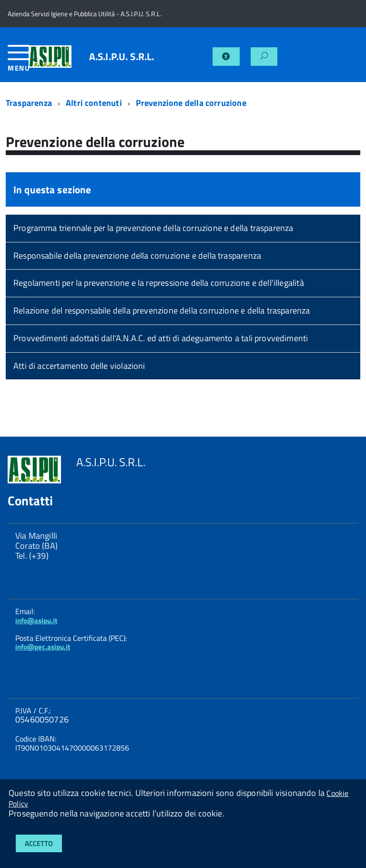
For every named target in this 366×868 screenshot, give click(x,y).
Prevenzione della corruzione (191, 103)
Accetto (39, 843)
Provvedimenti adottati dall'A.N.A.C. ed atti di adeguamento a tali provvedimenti (161, 338)
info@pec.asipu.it (43, 647)
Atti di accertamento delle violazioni (79, 366)
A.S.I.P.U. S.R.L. (122, 57)
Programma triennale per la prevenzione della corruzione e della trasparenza (153, 228)
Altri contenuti (94, 103)
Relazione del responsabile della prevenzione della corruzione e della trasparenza (162, 310)
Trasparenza (29, 103)
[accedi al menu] (18, 62)
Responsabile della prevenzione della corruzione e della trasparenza (137, 256)
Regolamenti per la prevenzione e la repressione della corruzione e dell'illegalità (159, 283)
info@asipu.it (36, 621)
